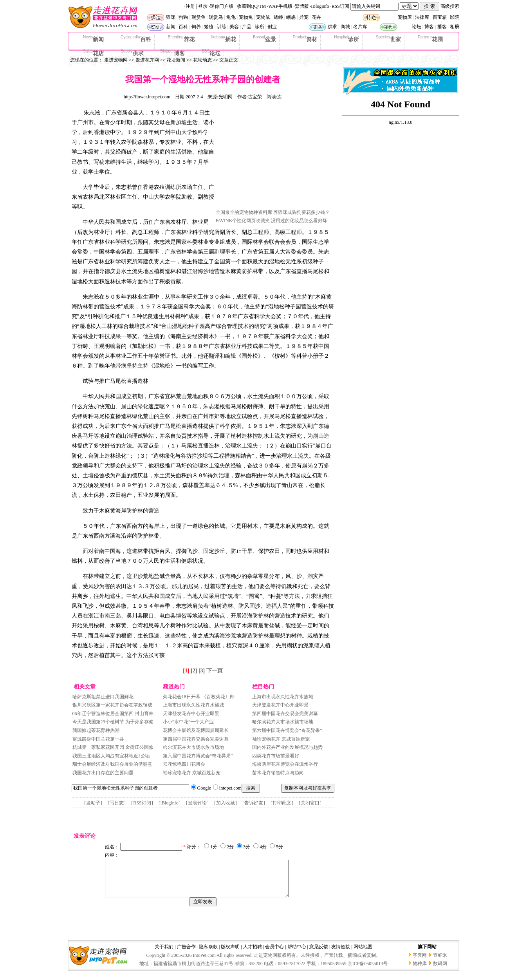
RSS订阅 (340, 6)
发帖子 (93, 803)
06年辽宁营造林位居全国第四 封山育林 (113, 714)
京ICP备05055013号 (368, 971)
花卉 (316, 17)
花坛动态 (202, 60)
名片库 (360, 27)
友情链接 (341, 954)
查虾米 (440, 962)
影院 (455, 17)
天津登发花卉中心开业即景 (191, 714)
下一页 (215, 671)
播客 (442, 27)
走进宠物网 (116, 60)
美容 (234, 27)
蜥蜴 (291, 17)
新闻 (171, 27)
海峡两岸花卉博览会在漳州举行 (285, 764)
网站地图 (363, 954)
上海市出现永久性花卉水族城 (193, 705)
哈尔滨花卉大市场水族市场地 (193, 747)
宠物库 (405, 17)
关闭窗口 (310, 803)
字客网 (420, 962)
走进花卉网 (147, 60)
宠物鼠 (263, 17)
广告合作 (186, 954)
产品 (247, 27)
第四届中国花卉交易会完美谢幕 (196, 739)
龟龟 (231, 17)
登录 (203, 6)
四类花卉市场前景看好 (276, 756)
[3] (202, 671)
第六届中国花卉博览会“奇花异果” (198, 756)
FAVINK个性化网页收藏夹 (243, 221)
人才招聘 (253, 954)
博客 (429, 27)
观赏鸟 (216, 17)
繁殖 (209, 27)
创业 (272, 27)
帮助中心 (297, 954)
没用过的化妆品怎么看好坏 (299, 221)
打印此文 (282, 803)
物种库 (420, 971)
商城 (345, 27)
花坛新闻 (176, 60)
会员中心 (274, 954)
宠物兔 (246, 17)
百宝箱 (440, 17)
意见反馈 (319, 954)
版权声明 (230, 954)
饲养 (196, 27)
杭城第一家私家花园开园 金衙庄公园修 (113, 747)
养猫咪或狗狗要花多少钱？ (301, 212)
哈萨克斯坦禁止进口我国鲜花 (103, 697)
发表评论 (197, 803)
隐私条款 (208, 954)
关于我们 (164, 954)
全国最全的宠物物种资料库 (244, 212)
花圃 (430, 39)
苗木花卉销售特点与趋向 (278, 773)
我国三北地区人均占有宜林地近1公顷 (111, 756)
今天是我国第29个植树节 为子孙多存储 (113, 722)
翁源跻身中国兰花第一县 (98, 739)
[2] (194, 671)
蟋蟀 (278, 17)
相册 (455, 27)
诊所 (260, 27)
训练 (222, 27)
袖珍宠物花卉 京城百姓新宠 (192, 773)
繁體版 (302, 6)
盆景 (264, 39)
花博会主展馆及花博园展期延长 (196, 730)
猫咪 (171, 17)
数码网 (440, 971)
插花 (224, 39)
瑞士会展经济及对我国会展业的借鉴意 (112, 764)
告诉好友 (254, 803)
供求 (332, 27)
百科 (183, 27)
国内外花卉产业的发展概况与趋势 (287, 747)
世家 (388, 39)
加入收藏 (226, 803)
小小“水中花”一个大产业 (189, 722)
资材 (305, 39)
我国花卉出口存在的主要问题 (103, 773)
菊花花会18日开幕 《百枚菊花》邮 (199, 697)
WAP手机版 (280, 6)
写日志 (117, 803)
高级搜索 (450, 6)
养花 (181, 39)
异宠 (304, 17)
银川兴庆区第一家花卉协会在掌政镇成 (112, 705)
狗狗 (183, 17)
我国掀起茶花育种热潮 (96, 730)
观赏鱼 (199, 17)
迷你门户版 (222, 6)
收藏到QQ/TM (252, 6)
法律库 (422, 17)
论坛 (417, 27)
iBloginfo (320, 6)
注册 (190, 6)
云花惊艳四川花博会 (184, 764)
